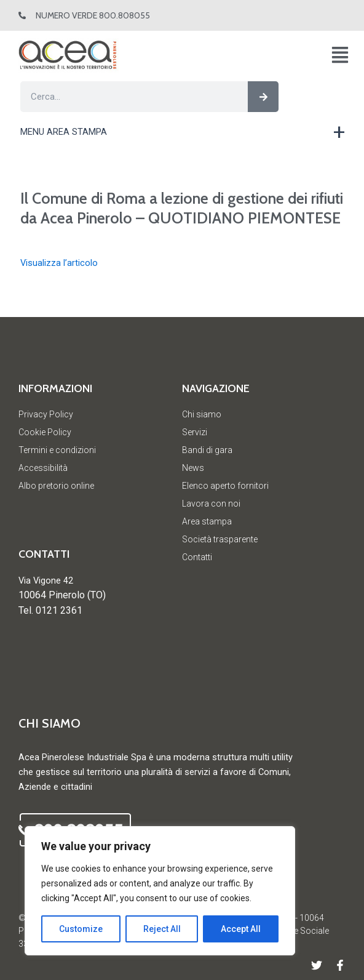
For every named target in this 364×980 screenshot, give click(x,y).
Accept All (241, 929)
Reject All (162, 929)
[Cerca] (263, 97)
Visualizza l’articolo (59, 263)
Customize (81, 929)
